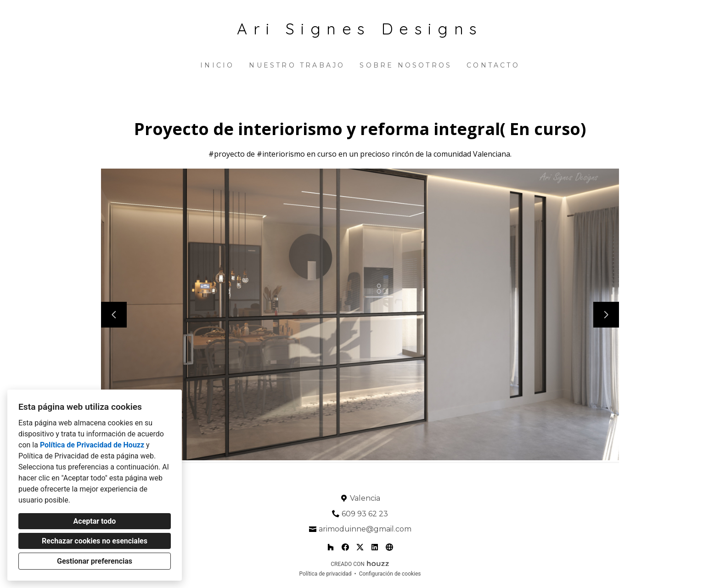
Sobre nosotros (406, 65)
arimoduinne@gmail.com (365, 529)
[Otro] (389, 547)
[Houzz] (331, 547)
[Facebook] (345, 547)
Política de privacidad (325, 574)
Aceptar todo (95, 521)
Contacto (493, 65)
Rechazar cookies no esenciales (95, 541)
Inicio (217, 65)
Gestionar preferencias (95, 561)
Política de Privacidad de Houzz (92, 445)
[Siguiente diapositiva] (606, 315)
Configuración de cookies (390, 574)
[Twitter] (360, 547)
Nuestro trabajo (297, 65)
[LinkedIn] (375, 547)
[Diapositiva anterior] (114, 315)
